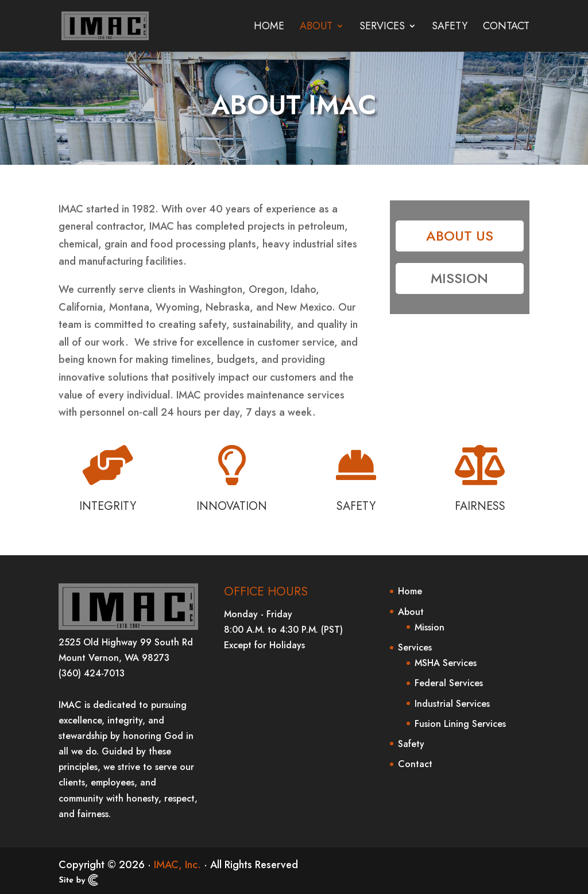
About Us (460, 236)
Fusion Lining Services (460, 724)
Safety (450, 28)
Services (382, 28)
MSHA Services (446, 663)
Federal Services (449, 683)
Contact (506, 28)
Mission (459, 278)
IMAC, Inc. (177, 865)
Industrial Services (452, 704)
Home (269, 28)
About (316, 28)
